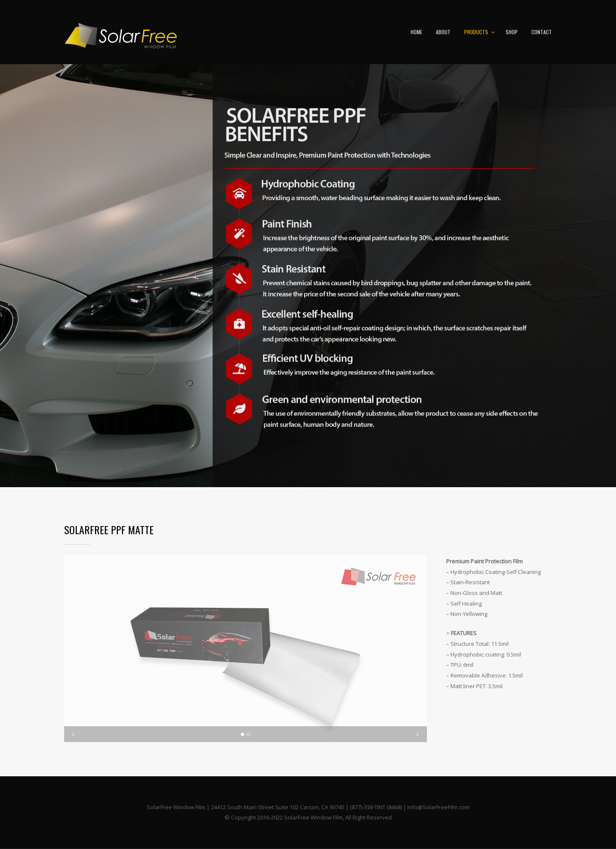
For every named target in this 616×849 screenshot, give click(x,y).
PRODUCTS (476, 32)
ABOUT (443, 32)
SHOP (512, 32)
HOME (416, 32)
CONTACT (542, 32)
